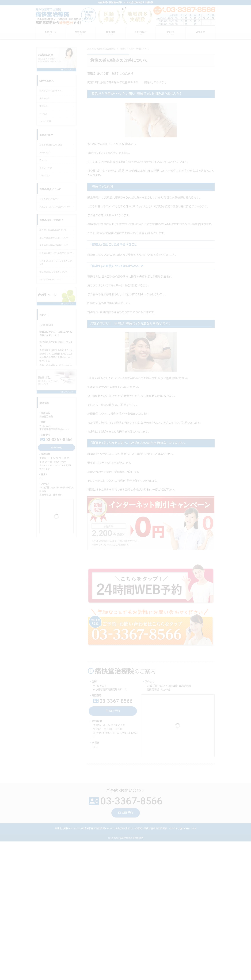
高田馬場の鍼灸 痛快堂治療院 (132, 838)
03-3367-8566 (113, 701)
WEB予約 (113, 711)
